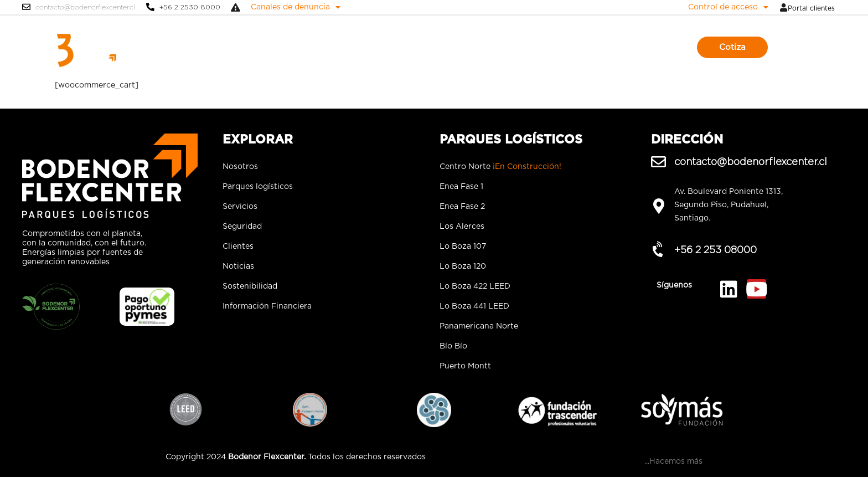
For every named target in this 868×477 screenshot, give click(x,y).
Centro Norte (500, 167)
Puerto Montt (465, 366)
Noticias (528, 47)
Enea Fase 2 (462, 207)
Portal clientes (811, 8)
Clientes (488, 47)
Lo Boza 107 (463, 247)
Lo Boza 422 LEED (475, 286)
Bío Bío (453, 346)
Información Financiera (267, 306)
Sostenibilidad (580, 47)
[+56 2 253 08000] (658, 250)
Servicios (398, 47)
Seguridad (444, 47)
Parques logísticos (337, 47)
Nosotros (275, 47)
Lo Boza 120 (463, 266)
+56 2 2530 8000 (190, 7)
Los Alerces (462, 227)
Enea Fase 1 (461, 187)
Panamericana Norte (479, 326)
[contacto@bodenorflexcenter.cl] (26, 7)
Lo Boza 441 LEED (474, 306)
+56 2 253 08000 (715, 250)
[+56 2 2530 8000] (150, 7)
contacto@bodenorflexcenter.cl (85, 7)
